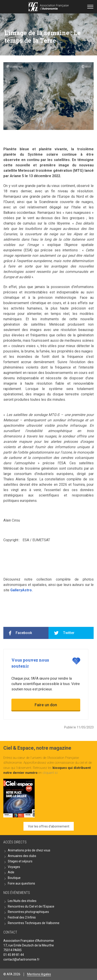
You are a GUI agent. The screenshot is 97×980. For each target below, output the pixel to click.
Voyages (14, 867)
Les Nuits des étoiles (22, 901)
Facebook (24, 633)
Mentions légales (39, 974)
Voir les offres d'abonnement (49, 826)
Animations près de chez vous (29, 850)
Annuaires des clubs (22, 856)
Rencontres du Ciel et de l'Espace (31, 906)
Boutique (14, 878)
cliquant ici (50, 773)
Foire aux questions (21, 883)
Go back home (49, 7)
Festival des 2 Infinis (22, 917)
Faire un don (46, 705)
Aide (11, 872)
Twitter (69, 633)
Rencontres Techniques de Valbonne (34, 923)
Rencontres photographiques (28, 912)
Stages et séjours (20, 861)
